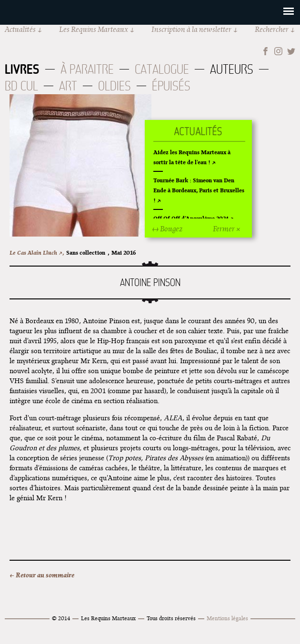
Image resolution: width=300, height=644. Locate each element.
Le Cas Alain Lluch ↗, (37, 253)
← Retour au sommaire (42, 575)
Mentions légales (227, 618)
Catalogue (162, 69)
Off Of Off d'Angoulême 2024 (191, 218)
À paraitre (87, 69)
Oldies (115, 86)
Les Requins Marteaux (94, 29)
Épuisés (171, 86)
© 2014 (61, 618)
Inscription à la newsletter (191, 29)
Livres (22, 69)
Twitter (291, 51)
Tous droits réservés (171, 618)
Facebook (265, 51)
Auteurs (232, 69)
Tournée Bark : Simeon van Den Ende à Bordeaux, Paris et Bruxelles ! (199, 190)
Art (68, 86)
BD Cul (21, 86)
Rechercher (272, 29)
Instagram (278, 51)
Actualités (20, 29)
